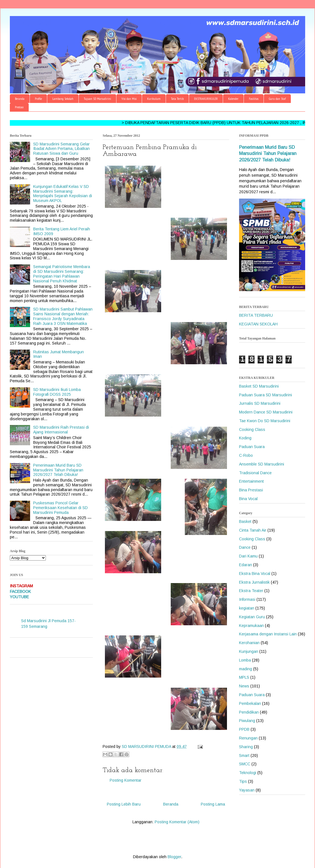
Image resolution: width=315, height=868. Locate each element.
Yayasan (247, 790)
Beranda (20, 99)
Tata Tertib (177, 99)
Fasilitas (254, 99)
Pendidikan (249, 712)
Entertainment (251, 481)
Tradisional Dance (255, 473)
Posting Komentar (126, 780)
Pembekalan (250, 703)
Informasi (247, 599)
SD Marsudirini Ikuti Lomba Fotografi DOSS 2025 (57, 392)
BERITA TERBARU (256, 315)
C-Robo (246, 455)
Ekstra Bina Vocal (255, 574)
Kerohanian (249, 643)
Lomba (245, 660)
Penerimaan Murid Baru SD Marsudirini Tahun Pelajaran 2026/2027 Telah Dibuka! (58, 470)
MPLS (244, 677)
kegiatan (247, 608)
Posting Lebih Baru (124, 804)
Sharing (246, 747)
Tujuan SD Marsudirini (97, 99)
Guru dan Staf (277, 99)
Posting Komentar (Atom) (177, 822)
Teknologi (248, 773)
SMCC (245, 764)
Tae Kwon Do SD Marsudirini (265, 421)
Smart (244, 755)
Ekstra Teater (251, 591)
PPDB (244, 729)
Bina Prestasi (251, 490)
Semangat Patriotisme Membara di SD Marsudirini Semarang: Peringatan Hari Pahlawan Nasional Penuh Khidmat (62, 274)
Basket (245, 521)
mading (246, 669)
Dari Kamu (248, 556)
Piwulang (247, 721)
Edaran (246, 565)
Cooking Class (252, 429)
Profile (38, 99)
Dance (245, 547)
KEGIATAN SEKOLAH (258, 324)
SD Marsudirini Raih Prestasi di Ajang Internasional (61, 430)
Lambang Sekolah (63, 99)
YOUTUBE (19, 597)
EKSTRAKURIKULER (206, 99)
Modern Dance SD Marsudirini (266, 412)
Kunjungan (249, 651)
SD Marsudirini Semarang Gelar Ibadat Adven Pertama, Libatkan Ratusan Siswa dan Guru (61, 149)
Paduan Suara (252, 447)
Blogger (174, 857)
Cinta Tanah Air (253, 530)
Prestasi (19, 107)
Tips (243, 781)
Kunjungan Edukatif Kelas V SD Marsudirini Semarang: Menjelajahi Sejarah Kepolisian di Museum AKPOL (63, 194)
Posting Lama (213, 804)
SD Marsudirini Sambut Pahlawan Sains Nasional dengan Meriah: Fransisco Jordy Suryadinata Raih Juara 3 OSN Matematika (63, 316)
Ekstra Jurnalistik (254, 582)
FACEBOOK (20, 592)
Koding (245, 438)
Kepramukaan (251, 626)
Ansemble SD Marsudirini (262, 464)
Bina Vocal (248, 499)
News (244, 686)
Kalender (233, 99)
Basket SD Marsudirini (259, 386)
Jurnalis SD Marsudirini (260, 403)
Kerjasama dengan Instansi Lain (268, 634)
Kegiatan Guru (252, 617)
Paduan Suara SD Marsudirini (265, 395)
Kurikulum (154, 99)
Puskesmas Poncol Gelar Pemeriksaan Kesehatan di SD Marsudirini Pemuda (60, 508)
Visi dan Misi (129, 99)
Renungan (248, 738)
